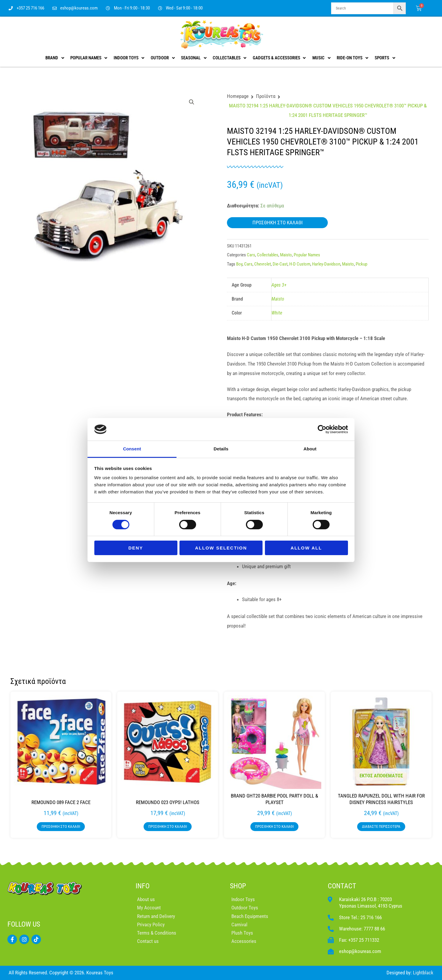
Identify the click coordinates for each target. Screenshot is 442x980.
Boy (239, 264)
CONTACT (342, 886)
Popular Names (307, 255)
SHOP (238, 886)
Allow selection (221, 548)
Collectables (268, 255)
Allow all (306, 548)
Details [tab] (221, 449)
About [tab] (310, 449)
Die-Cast (280, 264)
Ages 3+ (279, 285)
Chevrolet (263, 264)
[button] (192, 102)
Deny (136, 548)
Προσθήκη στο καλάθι (278, 223)
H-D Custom (300, 264)
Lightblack (423, 973)
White (277, 313)
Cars (251, 255)
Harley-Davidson (326, 264)
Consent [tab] (132, 449)
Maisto (286, 255)
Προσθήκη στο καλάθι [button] (61, 826)
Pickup (361, 264)
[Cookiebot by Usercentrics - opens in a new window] (322, 429)
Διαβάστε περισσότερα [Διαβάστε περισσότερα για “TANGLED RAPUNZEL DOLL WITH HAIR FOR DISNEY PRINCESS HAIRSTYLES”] (381, 826)
